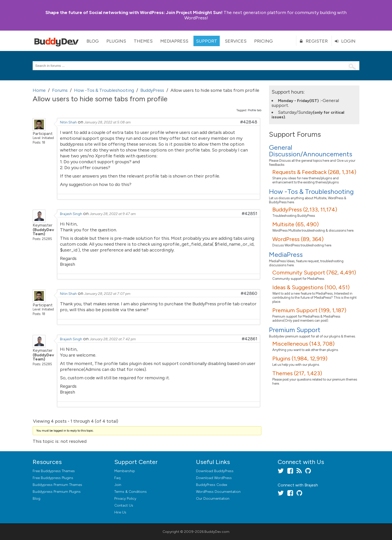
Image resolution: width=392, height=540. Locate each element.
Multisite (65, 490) (296, 224)
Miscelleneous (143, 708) (303, 344)
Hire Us (120, 512)
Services (236, 41)
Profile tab (255, 110)
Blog (93, 41)
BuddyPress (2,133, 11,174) (305, 210)
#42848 (249, 122)
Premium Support (295, 330)
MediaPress (174, 41)
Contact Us (124, 505)
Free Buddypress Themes (54, 471)
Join (118, 485)
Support (207, 41)
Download (215, 471)
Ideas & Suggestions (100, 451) (311, 287)
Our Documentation (213, 499)
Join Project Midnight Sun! (134, 12)
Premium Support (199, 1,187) (309, 310)
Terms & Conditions (131, 492)
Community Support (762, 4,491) (314, 273)
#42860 (249, 293)
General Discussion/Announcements (311, 151)
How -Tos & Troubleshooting (311, 192)
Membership (125, 471)
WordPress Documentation (218, 492)
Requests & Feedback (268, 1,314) (314, 172)
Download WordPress (214, 478)
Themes (143, 41)
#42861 (249, 339)
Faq (117, 478)
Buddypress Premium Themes (57, 485)
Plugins (116, 41)
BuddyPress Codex (212, 485)
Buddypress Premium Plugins (57, 492)
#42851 (249, 214)
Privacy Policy (125, 499)
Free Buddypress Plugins (53, 478)
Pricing (264, 41)
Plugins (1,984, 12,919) (300, 359)
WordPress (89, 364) (298, 239)
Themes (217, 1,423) (297, 373)
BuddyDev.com (217, 532)
